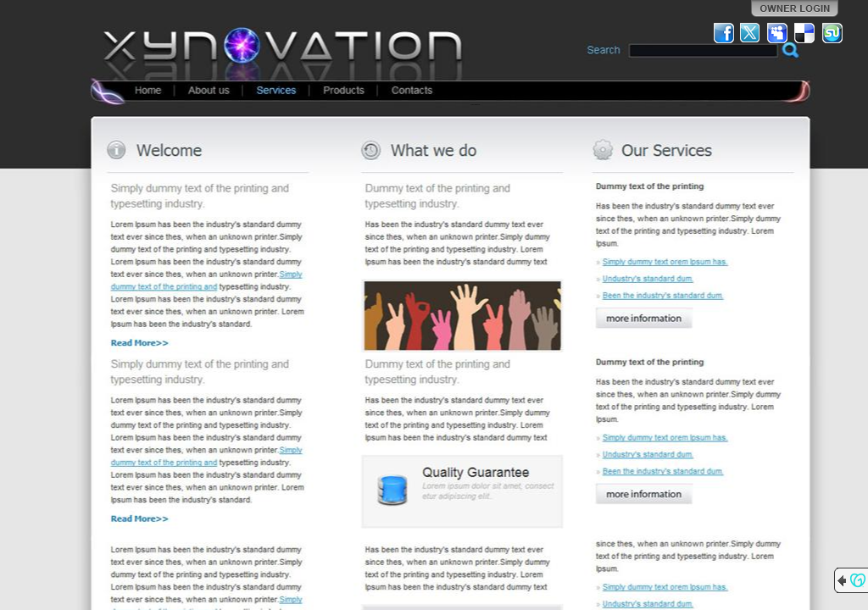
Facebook (724, 33)
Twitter (751, 33)
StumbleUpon (832, 33)
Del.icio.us (805, 33)
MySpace (778, 33)
